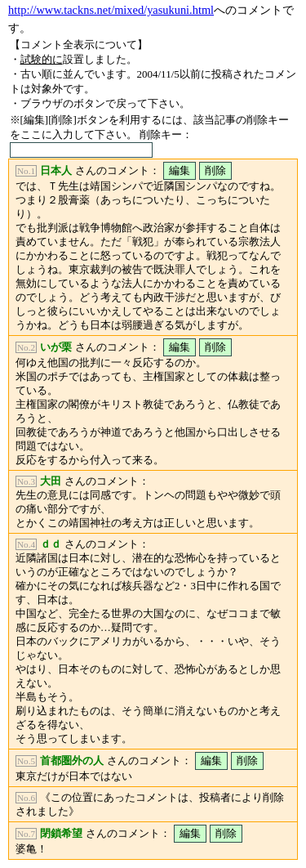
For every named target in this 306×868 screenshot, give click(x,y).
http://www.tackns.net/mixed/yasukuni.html (111, 10)
